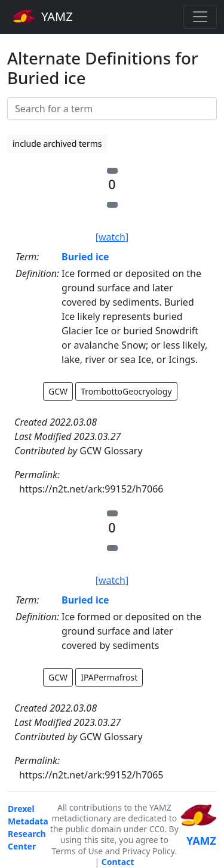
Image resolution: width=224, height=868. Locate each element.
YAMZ (43, 16)
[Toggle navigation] (200, 17)
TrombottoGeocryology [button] (126, 391)
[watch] (112, 237)
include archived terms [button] (57, 144)
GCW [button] (58, 391)
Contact (118, 862)
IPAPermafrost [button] (109, 677)
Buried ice (85, 257)
